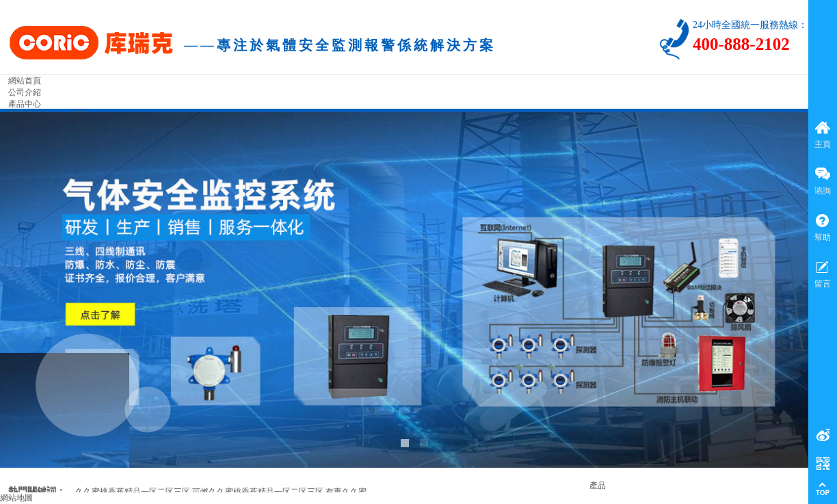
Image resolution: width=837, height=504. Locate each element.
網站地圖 (16, 498)
